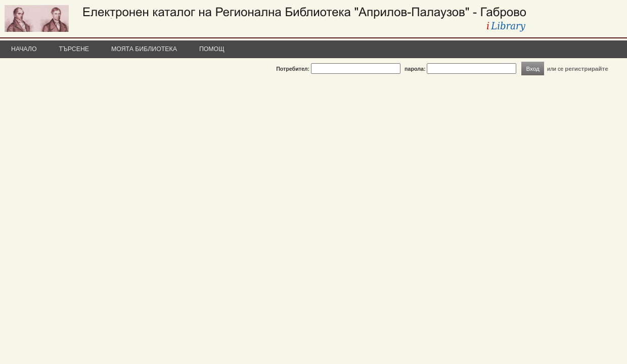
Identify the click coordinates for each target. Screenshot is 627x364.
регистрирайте (587, 69)
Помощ (212, 49)
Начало (24, 49)
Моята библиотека (144, 49)
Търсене (74, 49)
